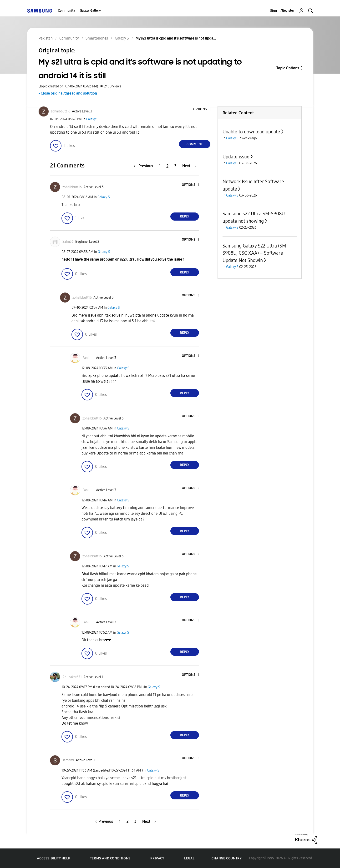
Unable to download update (251, 132)
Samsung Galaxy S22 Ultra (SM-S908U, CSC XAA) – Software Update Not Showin (255, 253)
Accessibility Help (53, 858)
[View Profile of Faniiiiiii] (88, 358)
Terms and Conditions (110, 858)
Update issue (236, 157)
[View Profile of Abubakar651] (72, 677)
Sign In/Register (282, 11)
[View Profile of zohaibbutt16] (61, 111)
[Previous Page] (145, 166)
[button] (202, 109)
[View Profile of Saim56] (68, 242)
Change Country (227, 858)
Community (66, 11)
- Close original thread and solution (68, 93)
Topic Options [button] (288, 68)
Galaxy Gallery (90, 11)
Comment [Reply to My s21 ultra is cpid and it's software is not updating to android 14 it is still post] (195, 144)
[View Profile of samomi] (68, 760)
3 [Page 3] (175, 166)
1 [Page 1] (160, 166)
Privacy (157, 858)
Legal (189, 858)
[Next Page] (189, 166)
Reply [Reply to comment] (185, 216)
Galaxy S (92, 119)
